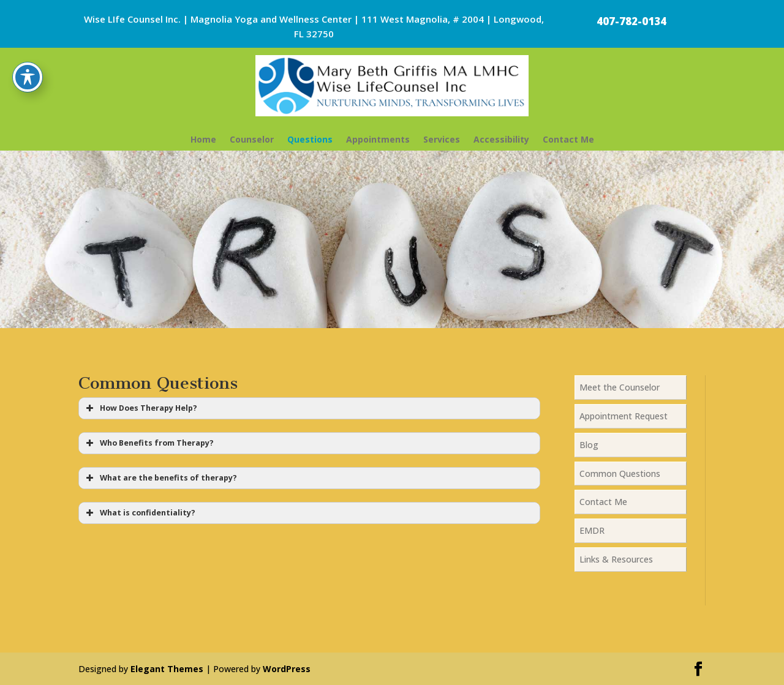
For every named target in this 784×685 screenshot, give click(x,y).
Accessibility (501, 139)
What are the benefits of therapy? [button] (160, 478)
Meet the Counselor (620, 387)
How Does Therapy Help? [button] (140, 408)
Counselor (252, 139)
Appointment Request (624, 416)
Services (442, 139)
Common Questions (620, 474)
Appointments (378, 139)
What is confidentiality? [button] (139, 513)
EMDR (592, 530)
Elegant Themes (167, 669)
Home (203, 139)
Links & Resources (616, 559)
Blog (589, 445)
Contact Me (568, 139)
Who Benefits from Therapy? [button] (149, 443)
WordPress (287, 669)
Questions (310, 139)
